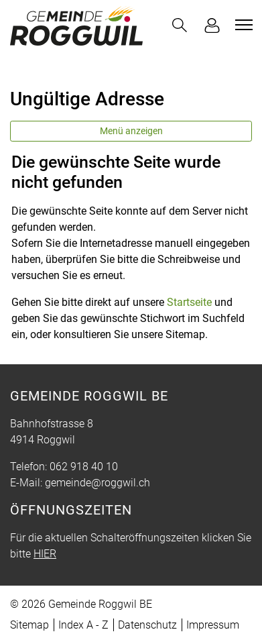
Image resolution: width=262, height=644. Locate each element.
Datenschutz (147, 625)
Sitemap (29, 625)
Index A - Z (83, 625)
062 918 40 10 (84, 467)
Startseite (189, 302)
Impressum (213, 625)
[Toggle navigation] (242, 25)
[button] (180, 25)
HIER (45, 554)
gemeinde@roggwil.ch (97, 483)
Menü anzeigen (131, 131)
